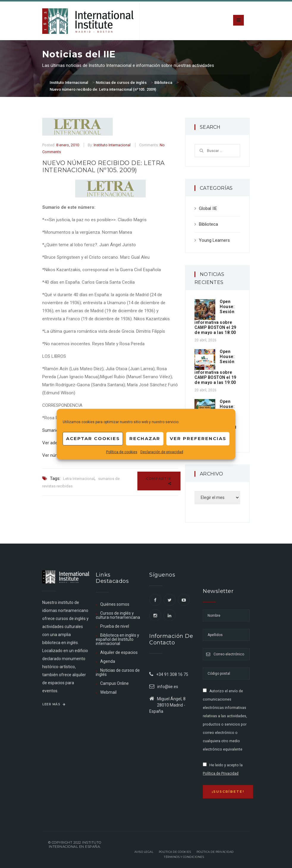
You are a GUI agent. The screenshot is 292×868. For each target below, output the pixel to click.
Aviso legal (144, 852)
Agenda (108, 661)
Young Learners (214, 240)
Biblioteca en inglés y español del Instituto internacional (117, 639)
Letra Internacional (79, 479)
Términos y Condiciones (184, 857)
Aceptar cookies (93, 438)
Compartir (159, 481)
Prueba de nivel (115, 626)
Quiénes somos (115, 604)
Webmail (108, 692)
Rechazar (145, 438)
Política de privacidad (215, 852)
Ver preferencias (198, 438)
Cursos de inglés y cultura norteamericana (118, 615)
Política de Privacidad (221, 773)
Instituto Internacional (112, 145)
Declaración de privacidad (162, 452)
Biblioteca (208, 224)
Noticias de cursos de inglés (118, 672)
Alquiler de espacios (119, 652)
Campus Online (114, 683)
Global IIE (208, 208)
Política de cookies (122, 452)
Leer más (54, 704)
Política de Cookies (175, 852)
